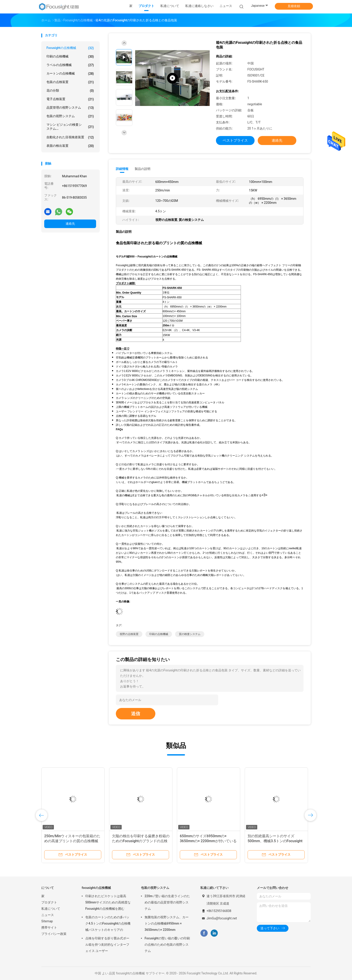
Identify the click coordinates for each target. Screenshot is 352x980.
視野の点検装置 (129, 634)
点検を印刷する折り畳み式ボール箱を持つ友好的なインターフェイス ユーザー (107, 945)
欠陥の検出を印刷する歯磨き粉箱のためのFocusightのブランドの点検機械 (141, 841)
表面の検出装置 (70, 146)
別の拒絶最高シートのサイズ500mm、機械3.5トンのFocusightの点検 (275, 841)
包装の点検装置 (70, 82)
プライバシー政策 (54, 934)
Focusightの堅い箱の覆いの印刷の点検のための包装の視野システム (167, 945)
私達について (51, 909)
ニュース (48, 915)
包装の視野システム (70, 116)
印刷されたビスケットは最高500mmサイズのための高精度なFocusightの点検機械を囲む (108, 902)
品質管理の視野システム (70, 108)
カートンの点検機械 (70, 74)
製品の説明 (143, 169)
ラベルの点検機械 (70, 65)
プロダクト (49, 902)
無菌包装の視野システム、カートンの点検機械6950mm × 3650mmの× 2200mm (167, 923)
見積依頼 (294, 6)
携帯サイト (49, 927)
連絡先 (70, 224)
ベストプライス (235, 140)
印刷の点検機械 (70, 57)
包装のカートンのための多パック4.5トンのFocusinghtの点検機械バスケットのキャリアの (108, 923)
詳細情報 (122, 169)
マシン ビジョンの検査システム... (70, 127)
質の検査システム (190, 634)
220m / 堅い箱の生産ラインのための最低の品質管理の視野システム (167, 902)
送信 (136, 714)
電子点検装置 (70, 99)
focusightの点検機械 (70, 48)
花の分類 (70, 91)
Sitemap (47, 921)
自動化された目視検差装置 (70, 137)
